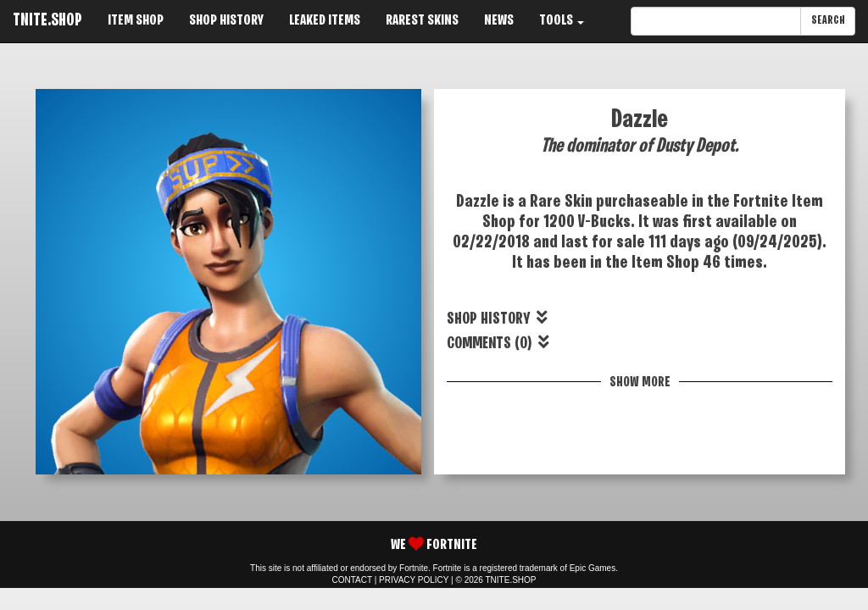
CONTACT (352, 580)
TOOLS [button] (562, 21)
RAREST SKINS (422, 21)
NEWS (499, 21)
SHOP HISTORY (226, 21)
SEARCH (828, 21)
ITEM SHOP (136, 21)
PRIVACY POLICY (414, 580)
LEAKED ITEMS (325, 21)
